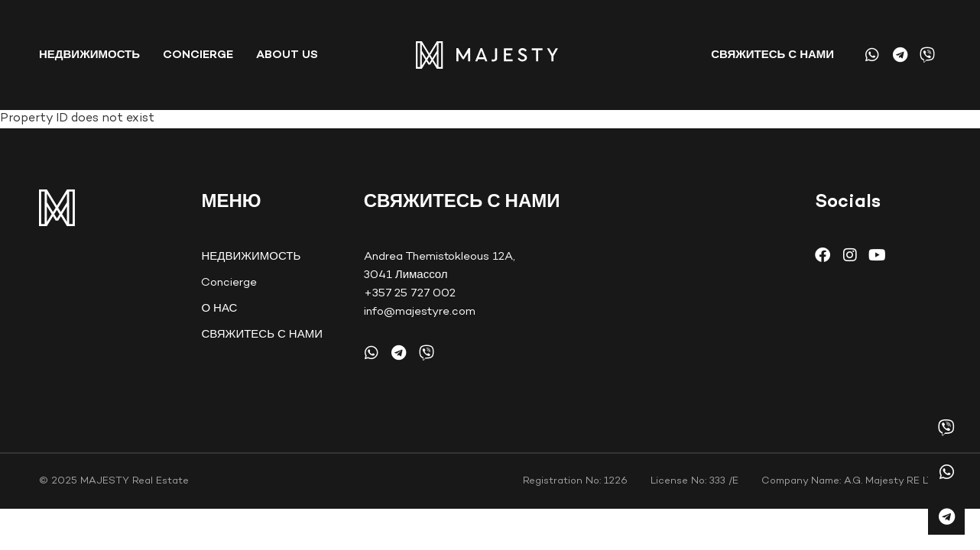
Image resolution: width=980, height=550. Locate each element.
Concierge (198, 55)
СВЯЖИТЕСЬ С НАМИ (772, 55)
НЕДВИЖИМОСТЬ (89, 55)
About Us (287, 55)
